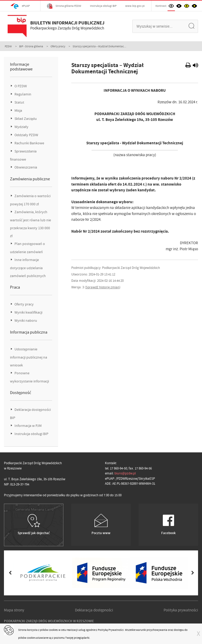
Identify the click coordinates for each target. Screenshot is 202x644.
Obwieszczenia (25, 167)
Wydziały (21, 127)
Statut (19, 102)
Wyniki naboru (25, 321)
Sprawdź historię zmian (103, 287)
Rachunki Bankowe (29, 143)
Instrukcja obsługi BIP (103, 6)
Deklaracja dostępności (94, 610)
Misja (18, 111)
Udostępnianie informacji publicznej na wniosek (29, 357)
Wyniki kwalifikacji (28, 312)
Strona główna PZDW (64, 6)
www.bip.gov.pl (135, 6)
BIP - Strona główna (31, 46)
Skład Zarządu (25, 119)
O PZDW (20, 86)
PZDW (8, 46)
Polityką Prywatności (111, 630)
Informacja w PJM (28, 426)
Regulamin (22, 94)
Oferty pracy (58, 46)
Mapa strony (14, 610)
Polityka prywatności (181, 610)
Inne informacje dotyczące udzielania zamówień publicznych (28, 268)
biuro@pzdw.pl (125, 473)
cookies (53, 630)
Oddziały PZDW (26, 135)
